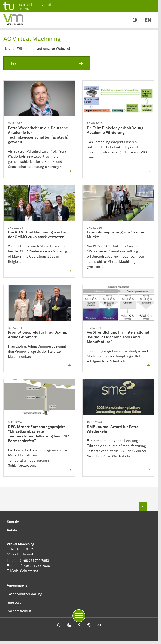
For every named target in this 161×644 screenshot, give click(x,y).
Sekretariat (29, 571)
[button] (47, 63)
